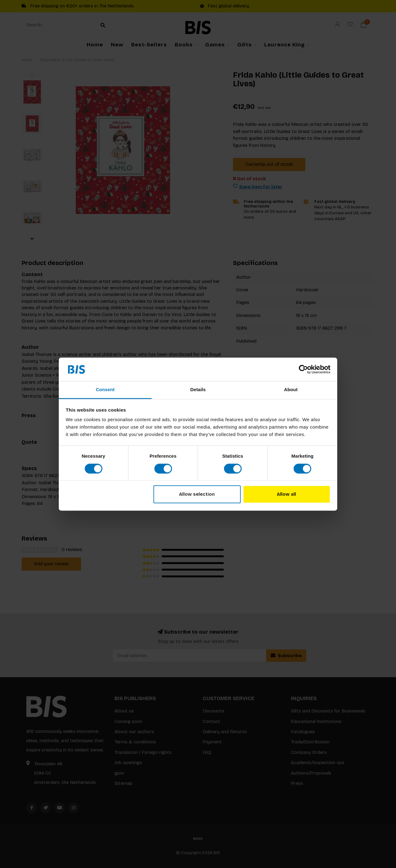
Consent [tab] (105, 390)
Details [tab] (198, 390)
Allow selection (197, 494)
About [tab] (291, 390)
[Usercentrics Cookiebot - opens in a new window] (303, 369)
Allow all (286, 494)
